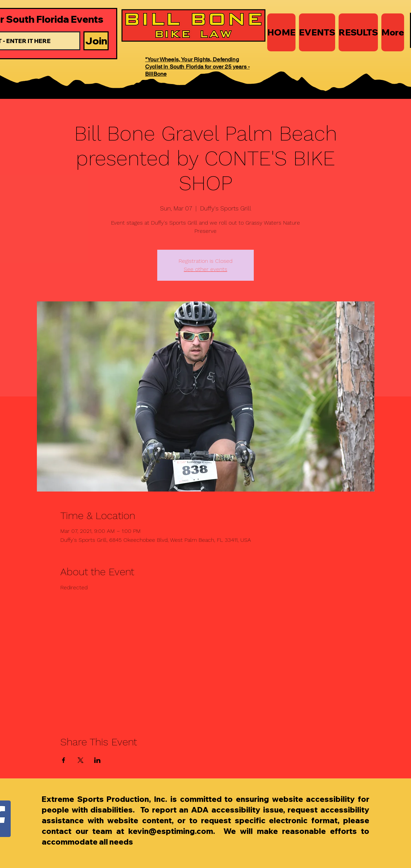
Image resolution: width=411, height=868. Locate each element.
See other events (205, 269)
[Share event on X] (81, 760)
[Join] (96, 41)
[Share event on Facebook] (64, 760)
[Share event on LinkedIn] (97, 760)
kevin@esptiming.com (171, 831)
